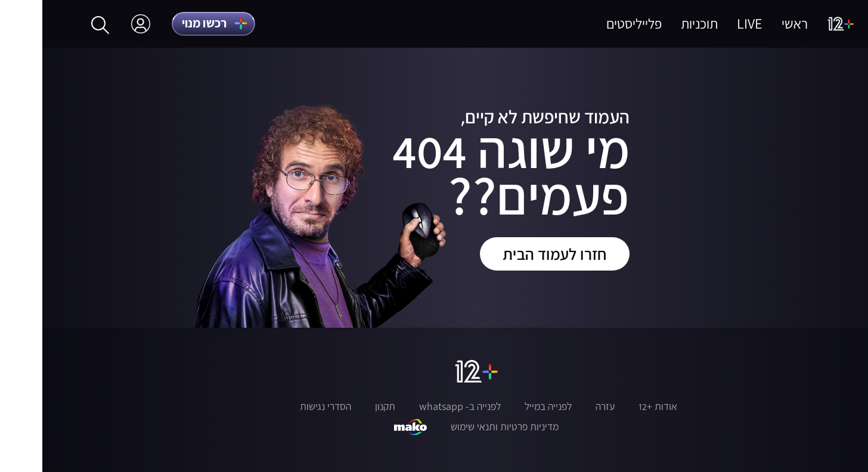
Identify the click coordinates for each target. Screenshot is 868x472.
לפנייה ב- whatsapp (418, 406)
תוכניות (657, 24)
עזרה (563, 406)
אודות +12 (616, 406)
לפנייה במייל (506, 406)
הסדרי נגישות (283, 406)
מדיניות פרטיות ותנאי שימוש (462, 427)
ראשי (752, 24)
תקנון (343, 406)
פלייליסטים (592, 24)
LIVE (707, 24)
